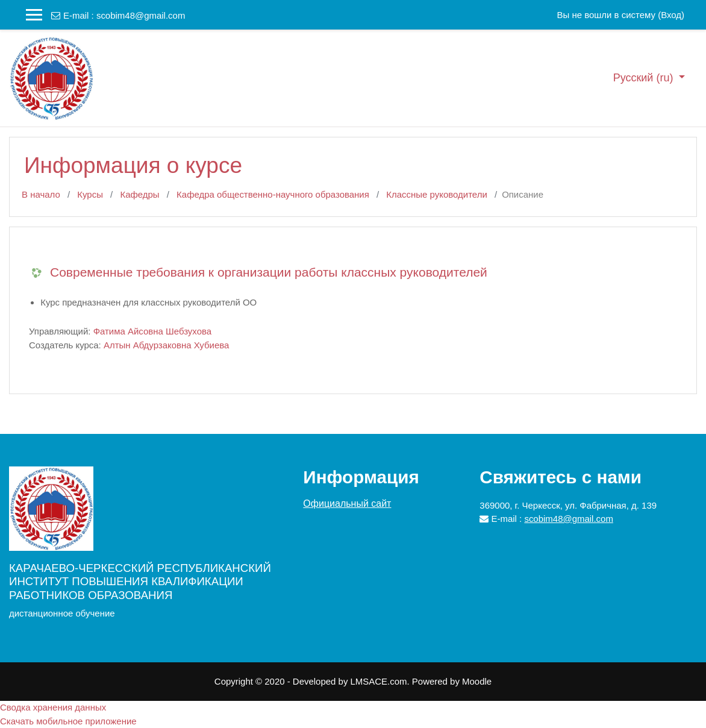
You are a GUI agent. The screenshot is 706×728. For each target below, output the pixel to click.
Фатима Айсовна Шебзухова (152, 331)
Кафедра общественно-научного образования (273, 194)
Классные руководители (436, 194)
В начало (41, 194)
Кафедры (139, 194)
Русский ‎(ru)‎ (645, 78)
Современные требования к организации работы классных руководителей (269, 272)
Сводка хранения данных (53, 707)
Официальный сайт (347, 504)
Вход (671, 15)
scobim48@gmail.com (141, 15)
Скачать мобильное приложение (68, 721)
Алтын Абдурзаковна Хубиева (166, 345)
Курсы (90, 194)
